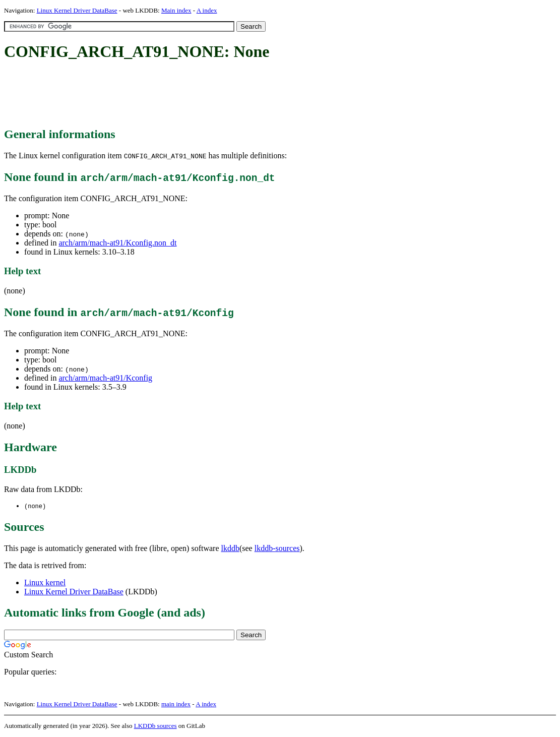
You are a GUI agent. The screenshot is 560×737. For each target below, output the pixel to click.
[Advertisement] (188, 95)
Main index (176, 10)
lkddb (230, 549)
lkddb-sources (277, 549)
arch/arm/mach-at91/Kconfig (105, 378)
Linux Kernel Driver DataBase (77, 10)
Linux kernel (45, 583)
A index (207, 10)
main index (176, 704)
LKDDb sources (155, 726)
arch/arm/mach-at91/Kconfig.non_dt (117, 243)
